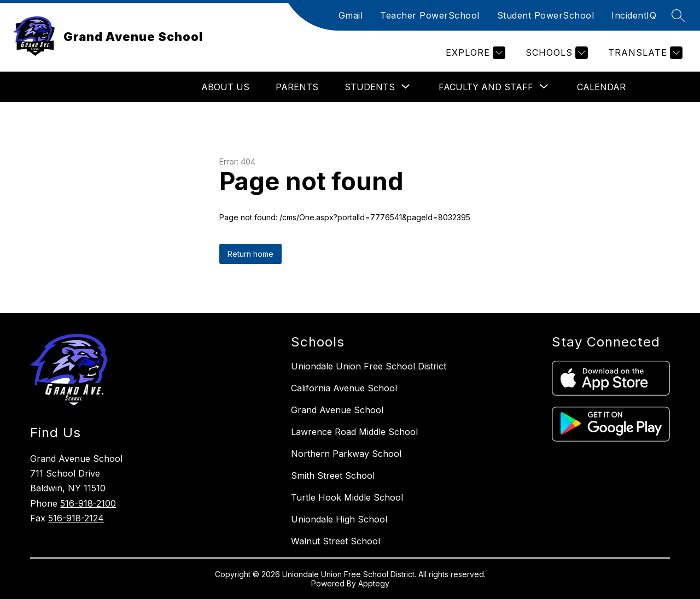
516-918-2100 (88, 503)
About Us (225, 87)
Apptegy (374, 583)
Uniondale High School (339, 519)
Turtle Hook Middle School (347, 497)
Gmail (351, 15)
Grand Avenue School (337, 410)
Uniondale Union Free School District (369, 366)
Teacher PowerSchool (430, 15)
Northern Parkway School (346, 454)
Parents (297, 87)
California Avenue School (344, 388)
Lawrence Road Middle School (354, 432)
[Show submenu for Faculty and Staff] (486, 87)
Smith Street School (333, 475)
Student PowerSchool (546, 15)
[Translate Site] (644, 53)
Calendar (601, 87)
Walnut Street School (336, 541)
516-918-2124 (76, 518)
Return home (250, 254)
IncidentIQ (634, 15)
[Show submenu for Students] (370, 87)
